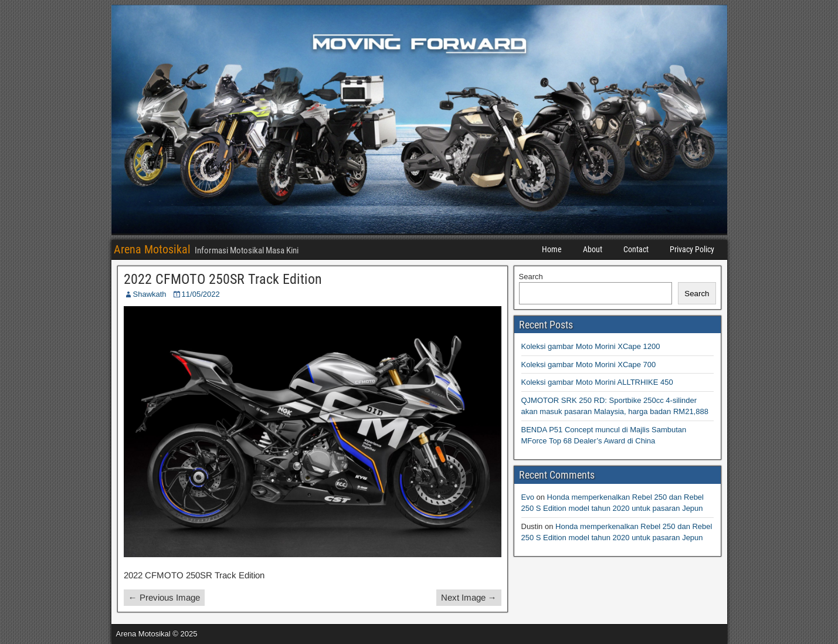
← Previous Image (164, 597)
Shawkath (150, 294)
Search (531, 277)
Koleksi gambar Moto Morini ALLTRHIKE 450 (597, 382)
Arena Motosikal (152, 249)
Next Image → (469, 597)
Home (552, 249)
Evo (528, 497)
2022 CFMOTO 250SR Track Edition (223, 279)
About (593, 249)
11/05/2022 (201, 294)
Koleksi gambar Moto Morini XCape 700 (589, 365)
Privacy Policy (692, 249)
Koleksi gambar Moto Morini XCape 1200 (591, 346)
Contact (636, 249)
